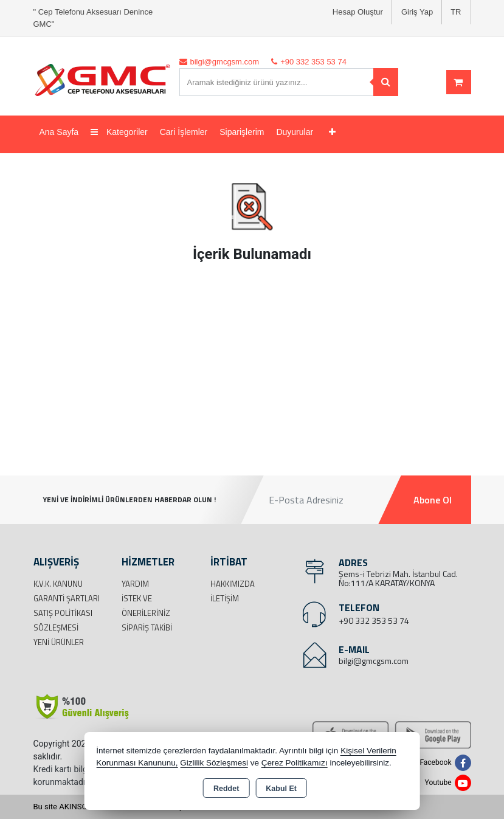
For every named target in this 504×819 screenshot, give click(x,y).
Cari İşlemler (184, 132)
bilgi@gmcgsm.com (374, 661)
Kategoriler (119, 132)
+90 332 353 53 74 (374, 620)
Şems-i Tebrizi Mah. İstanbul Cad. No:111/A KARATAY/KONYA (398, 578)
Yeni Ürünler (59, 642)
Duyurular (295, 132)
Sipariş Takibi (147, 627)
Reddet (226, 789)
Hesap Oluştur (358, 12)
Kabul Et (281, 789)
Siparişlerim (242, 132)
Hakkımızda (233, 584)
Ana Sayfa (59, 132)
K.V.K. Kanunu (58, 584)
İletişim (225, 598)
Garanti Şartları (67, 598)
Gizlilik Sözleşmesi (214, 763)
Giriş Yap (417, 12)
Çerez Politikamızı (295, 763)
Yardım (135, 584)
